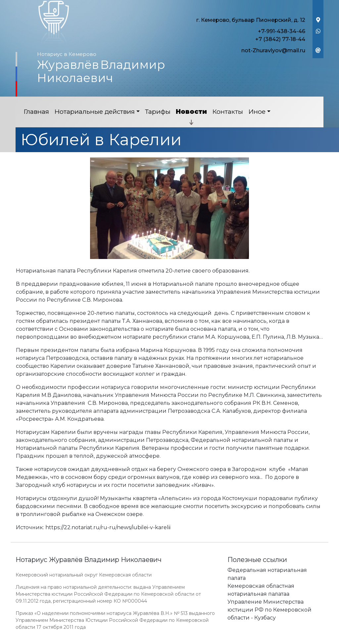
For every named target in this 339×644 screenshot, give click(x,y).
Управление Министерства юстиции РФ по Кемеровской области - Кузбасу (269, 610)
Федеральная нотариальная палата (267, 574)
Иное (257, 112)
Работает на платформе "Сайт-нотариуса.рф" (272, 640)
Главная (36, 112)
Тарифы (158, 112)
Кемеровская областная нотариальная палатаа (261, 590)
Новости (191, 112)
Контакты (228, 112)
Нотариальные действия (95, 112)
